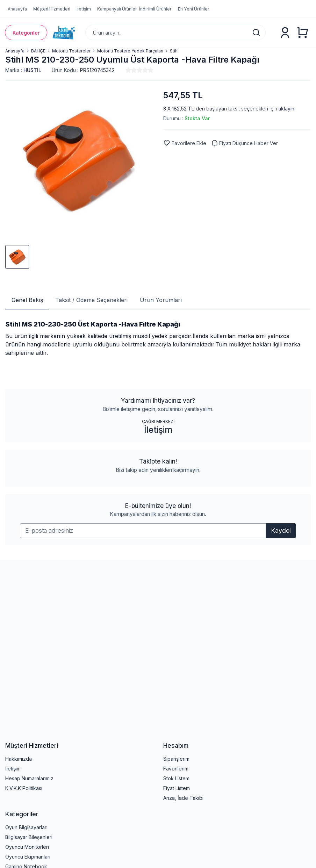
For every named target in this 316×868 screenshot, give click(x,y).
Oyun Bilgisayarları (26, 827)
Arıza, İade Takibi (183, 798)
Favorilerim (176, 769)
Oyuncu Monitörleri (27, 847)
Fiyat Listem (177, 788)
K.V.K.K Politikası (24, 788)
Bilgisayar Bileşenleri (29, 837)
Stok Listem (176, 778)
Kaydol (281, 530)
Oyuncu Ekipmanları (28, 857)
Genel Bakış (27, 300)
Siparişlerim (176, 759)
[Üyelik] (285, 33)
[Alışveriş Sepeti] (303, 32)
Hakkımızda (19, 759)
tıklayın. (287, 109)
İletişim (158, 430)
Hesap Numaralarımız (29, 778)
